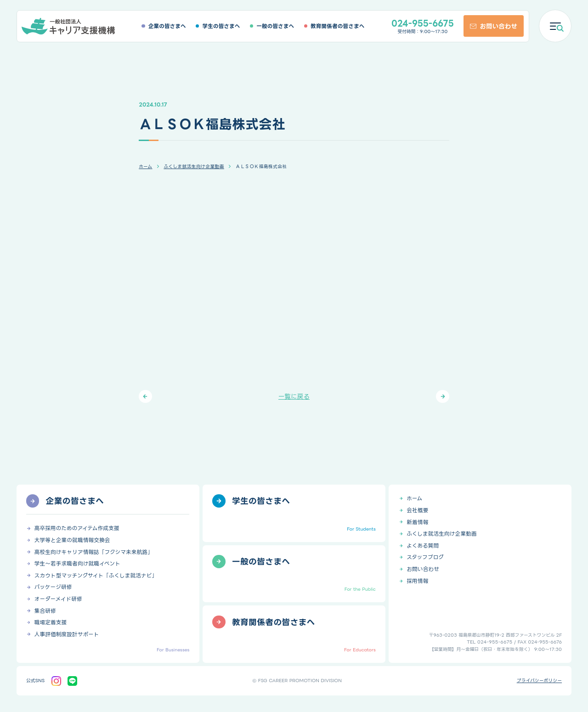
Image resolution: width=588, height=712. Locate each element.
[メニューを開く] (555, 26)
